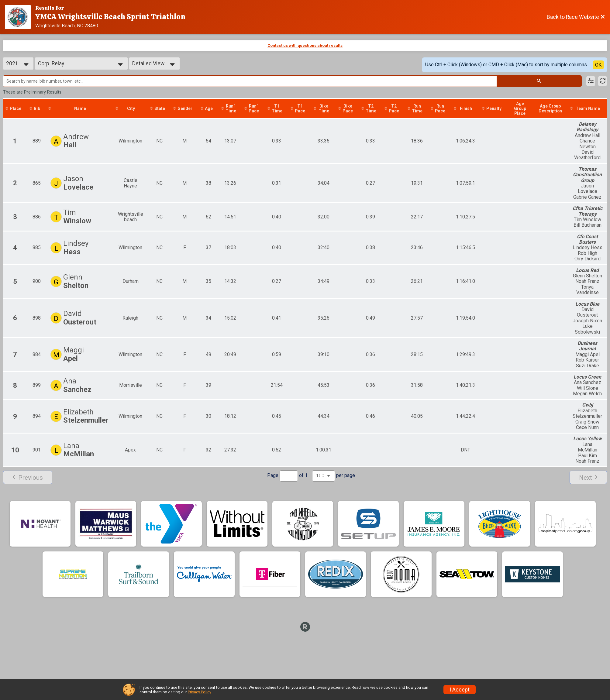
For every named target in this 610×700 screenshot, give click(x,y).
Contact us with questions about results (305, 45)
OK (598, 65)
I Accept (460, 690)
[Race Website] (20, 17)
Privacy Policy (199, 692)
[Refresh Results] (603, 81)
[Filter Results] (591, 81)
